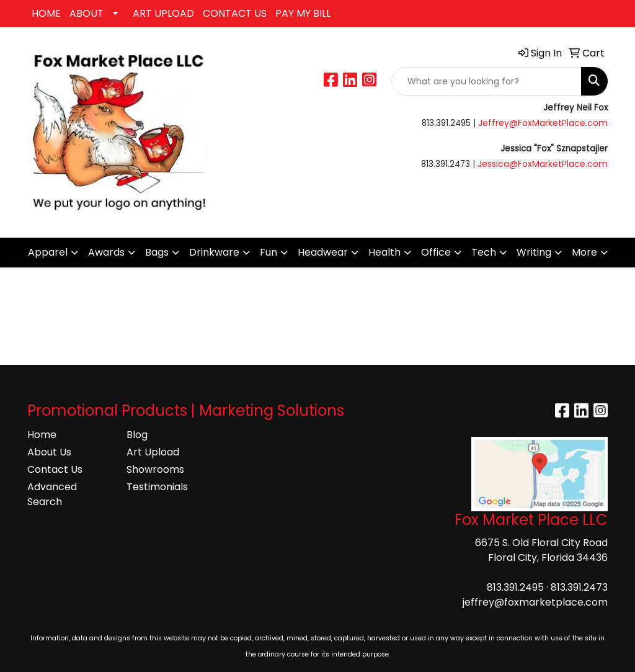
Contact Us (55, 469)
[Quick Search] (486, 81)
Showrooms (155, 469)
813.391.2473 (579, 587)
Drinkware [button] (214, 252)
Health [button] (384, 252)
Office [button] (436, 252)
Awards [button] (106, 252)
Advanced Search (52, 494)
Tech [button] (484, 252)
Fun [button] (269, 252)
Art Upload (153, 452)
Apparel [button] (48, 252)
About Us (49, 452)
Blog (137, 435)
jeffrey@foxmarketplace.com (535, 602)
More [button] (584, 252)
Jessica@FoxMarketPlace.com (543, 164)
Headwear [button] (323, 252)
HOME (46, 13)
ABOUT (87, 13)
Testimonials (157, 487)
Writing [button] (534, 252)
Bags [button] (157, 252)
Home (42, 435)
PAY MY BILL (303, 13)
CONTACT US (235, 13)
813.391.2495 (515, 587)
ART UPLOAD (163, 13)
